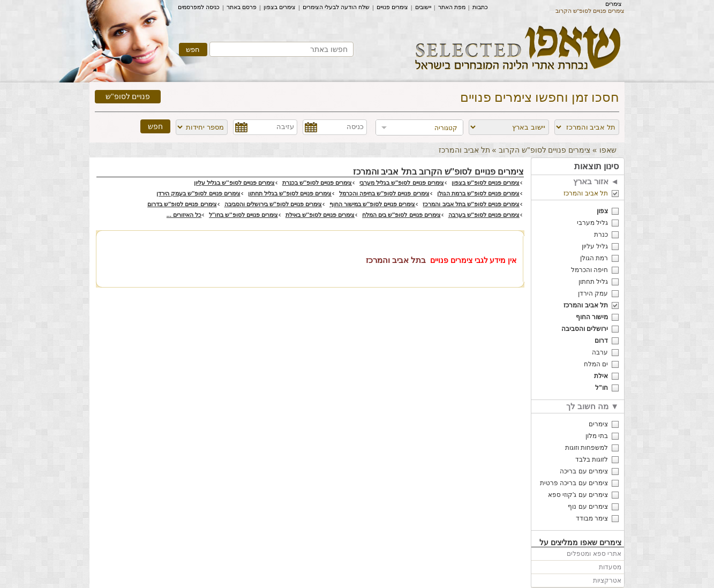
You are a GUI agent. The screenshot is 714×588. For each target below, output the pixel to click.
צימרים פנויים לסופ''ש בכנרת (317, 183)
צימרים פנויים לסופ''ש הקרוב (544, 150)
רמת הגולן (594, 258)
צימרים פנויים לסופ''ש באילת (320, 215)
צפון (602, 211)
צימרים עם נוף (588, 507)
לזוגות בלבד (592, 459)
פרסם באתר (242, 7)
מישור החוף (592, 317)
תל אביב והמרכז (586, 193)
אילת (601, 376)
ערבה (600, 352)
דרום (601, 341)
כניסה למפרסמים (199, 7)
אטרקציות (607, 581)
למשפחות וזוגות (587, 448)
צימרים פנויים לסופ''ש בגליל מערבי (401, 183)
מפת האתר (452, 7)
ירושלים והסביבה (585, 329)
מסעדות (610, 567)
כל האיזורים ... (184, 215)
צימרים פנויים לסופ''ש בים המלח (401, 215)
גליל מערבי (592, 223)
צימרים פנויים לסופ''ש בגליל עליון (234, 183)
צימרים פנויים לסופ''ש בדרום (182, 204)
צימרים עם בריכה (584, 471)
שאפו (608, 150)
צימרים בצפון (280, 7)
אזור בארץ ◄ (596, 181)
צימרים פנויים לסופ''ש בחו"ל (243, 215)
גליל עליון (595, 246)
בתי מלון (597, 436)
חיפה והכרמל (589, 270)
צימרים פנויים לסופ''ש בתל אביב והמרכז (471, 204)
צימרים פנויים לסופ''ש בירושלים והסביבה (273, 204)
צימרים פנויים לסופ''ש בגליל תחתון (290, 193)
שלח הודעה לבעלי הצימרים (336, 7)
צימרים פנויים (392, 7)
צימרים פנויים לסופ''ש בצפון (486, 183)
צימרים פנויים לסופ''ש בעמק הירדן (198, 193)
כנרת (601, 235)
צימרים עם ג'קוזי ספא (578, 495)
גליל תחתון (593, 282)
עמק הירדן (593, 293)
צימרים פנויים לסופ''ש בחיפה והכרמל (384, 193)
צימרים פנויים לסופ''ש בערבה (484, 215)
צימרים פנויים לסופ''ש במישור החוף (372, 204)
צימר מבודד (592, 518)
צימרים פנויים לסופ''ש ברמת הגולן (478, 193)
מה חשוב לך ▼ (592, 406)
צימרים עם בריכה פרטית (574, 483)
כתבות (480, 7)
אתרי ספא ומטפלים (594, 554)
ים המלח (596, 364)
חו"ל (602, 388)
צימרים (614, 4)
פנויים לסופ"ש (128, 97)
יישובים (423, 7)
